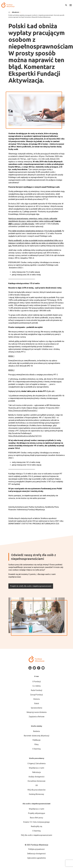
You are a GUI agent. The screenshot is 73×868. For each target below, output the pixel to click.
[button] (71, 5)
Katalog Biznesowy (36, 794)
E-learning (37, 749)
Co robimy (37, 686)
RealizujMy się (37, 826)
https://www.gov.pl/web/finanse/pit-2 (23, 410)
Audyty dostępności (36, 777)
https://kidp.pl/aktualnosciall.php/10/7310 (25, 436)
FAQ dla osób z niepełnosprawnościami (37, 835)
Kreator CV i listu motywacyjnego (36, 822)
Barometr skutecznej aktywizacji (37, 736)
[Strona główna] (9, 12)
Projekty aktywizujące (37, 813)
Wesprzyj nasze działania (37, 712)
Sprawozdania (36, 708)
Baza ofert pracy (36, 818)
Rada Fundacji (37, 690)
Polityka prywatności (36, 849)
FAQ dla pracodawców (36, 790)
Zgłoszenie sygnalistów (36, 858)
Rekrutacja (37, 772)
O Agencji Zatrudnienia (36, 763)
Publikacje (36, 740)
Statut (37, 703)
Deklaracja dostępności (36, 854)
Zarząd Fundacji (36, 695)
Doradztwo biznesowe (36, 781)
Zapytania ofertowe (37, 717)
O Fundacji (37, 681)
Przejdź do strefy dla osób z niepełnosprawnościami (31, 586)
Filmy (36, 744)
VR (37, 785)
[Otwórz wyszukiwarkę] (66, 5)
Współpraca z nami (36, 768)
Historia (36, 699)
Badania (36, 731)
